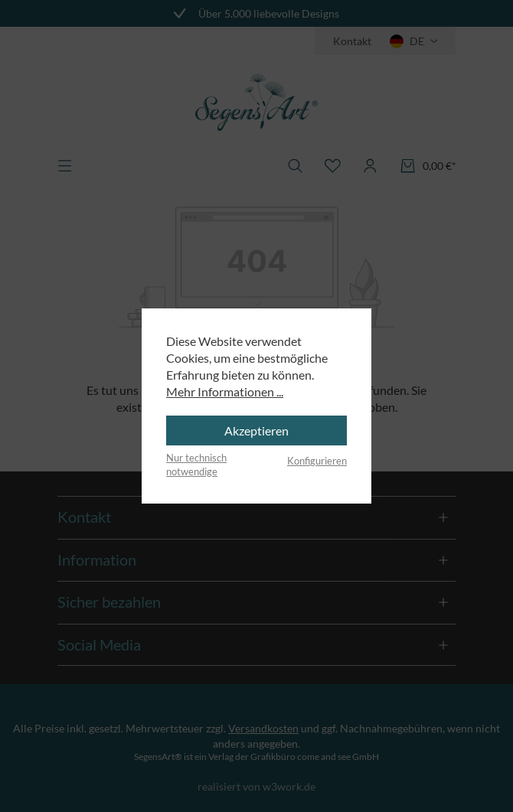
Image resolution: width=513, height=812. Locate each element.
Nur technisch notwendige (196, 465)
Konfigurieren (317, 461)
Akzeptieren (256, 430)
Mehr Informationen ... (225, 391)
